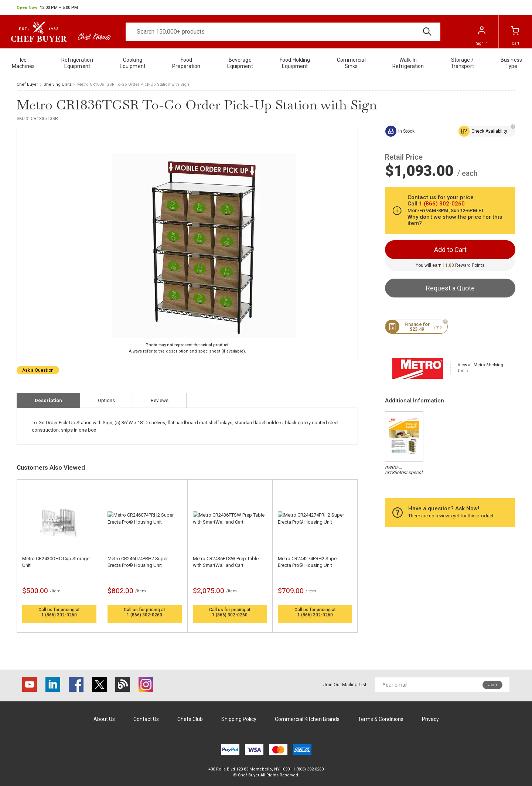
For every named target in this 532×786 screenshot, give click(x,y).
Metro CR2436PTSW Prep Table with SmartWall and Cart (226, 562)
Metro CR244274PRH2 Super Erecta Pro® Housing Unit (308, 562)
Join (492, 685)
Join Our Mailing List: (345, 685)
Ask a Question (38, 370)
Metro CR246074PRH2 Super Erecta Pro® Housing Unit (138, 562)
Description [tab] (48, 400)
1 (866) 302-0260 (59, 615)
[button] (47, 8)
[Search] (283, 32)
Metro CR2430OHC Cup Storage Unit (56, 562)
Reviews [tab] (160, 400)
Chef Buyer (27, 84)
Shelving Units (58, 84)
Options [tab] (106, 400)
